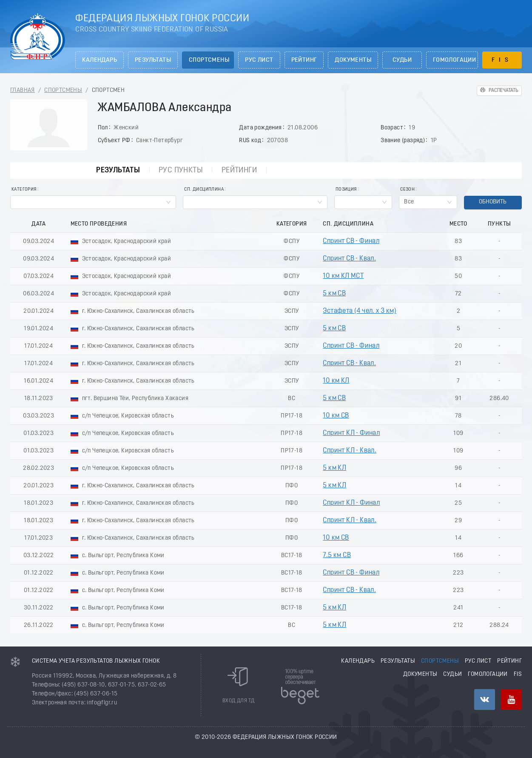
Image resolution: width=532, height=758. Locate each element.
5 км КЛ (334, 468)
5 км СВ (334, 294)
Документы (353, 60)
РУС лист (259, 60)
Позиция (346, 190)
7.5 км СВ (337, 555)
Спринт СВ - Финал (351, 241)
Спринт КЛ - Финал (351, 433)
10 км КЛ (336, 381)
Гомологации (454, 60)
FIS (502, 60)
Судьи (402, 60)
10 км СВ (336, 416)
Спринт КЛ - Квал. (350, 451)
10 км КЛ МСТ (343, 276)
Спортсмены (209, 60)
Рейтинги (239, 170)
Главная (23, 90)
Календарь (100, 60)
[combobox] (93, 202)
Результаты (153, 60)
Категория (24, 190)
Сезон (407, 190)
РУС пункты (180, 170)
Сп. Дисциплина (204, 190)
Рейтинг (304, 60)
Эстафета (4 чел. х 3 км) (360, 311)
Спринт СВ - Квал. (349, 259)
